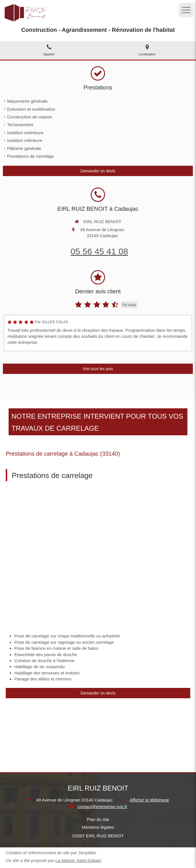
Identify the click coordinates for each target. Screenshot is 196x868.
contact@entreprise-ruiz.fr (103, 806)
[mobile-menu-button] (186, 10)
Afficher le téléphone (149, 800)
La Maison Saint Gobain (78, 860)
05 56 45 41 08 (99, 251)
